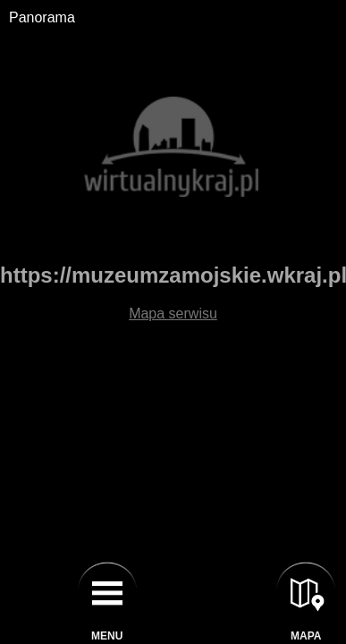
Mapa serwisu (173, 314)
